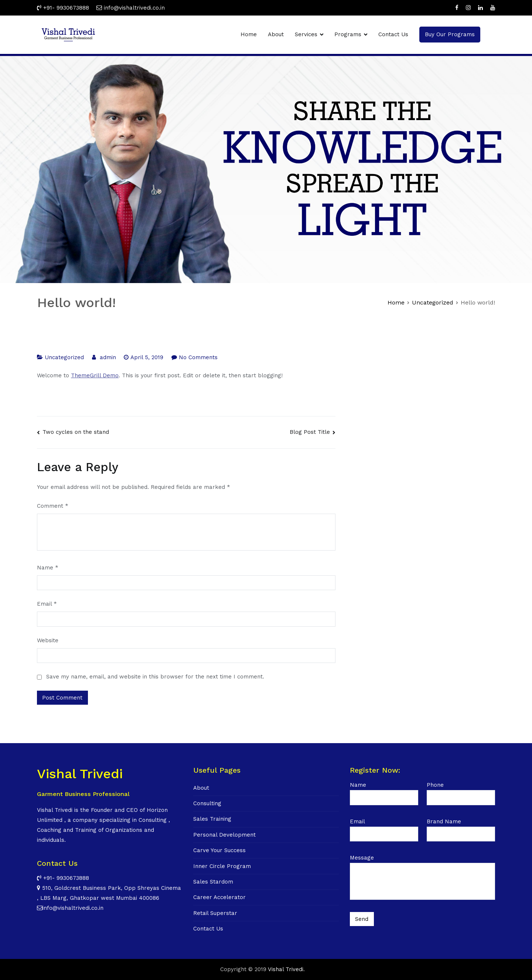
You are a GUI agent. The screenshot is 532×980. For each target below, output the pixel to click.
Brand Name (461, 828)
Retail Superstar (215, 913)
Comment (53, 506)
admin (108, 357)
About (276, 34)
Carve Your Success (219, 850)
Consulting (207, 803)
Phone (461, 791)
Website (48, 640)
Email (47, 604)
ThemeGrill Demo (95, 375)
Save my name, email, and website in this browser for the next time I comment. (155, 677)
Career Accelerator (219, 897)
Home (249, 34)
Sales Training (212, 819)
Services (306, 34)
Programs (348, 34)
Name (48, 568)
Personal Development (224, 835)
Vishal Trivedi (286, 969)
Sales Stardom (213, 882)
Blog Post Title (310, 432)
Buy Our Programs (450, 34)
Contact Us (393, 34)
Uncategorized (64, 357)
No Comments (198, 357)
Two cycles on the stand (76, 432)
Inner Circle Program (222, 866)
